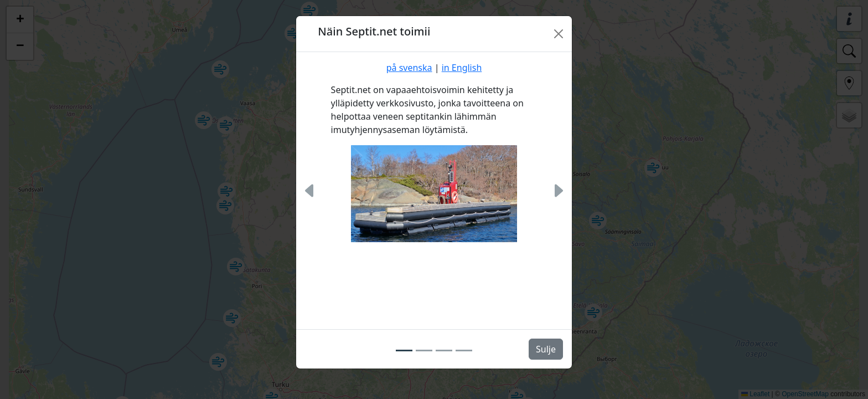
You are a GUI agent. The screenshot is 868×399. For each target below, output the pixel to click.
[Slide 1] (404, 351)
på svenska (409, 68)
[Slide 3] (444, 351)
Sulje (546, 349)
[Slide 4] (464, 351)
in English (462, 68)
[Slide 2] (424, 351)
